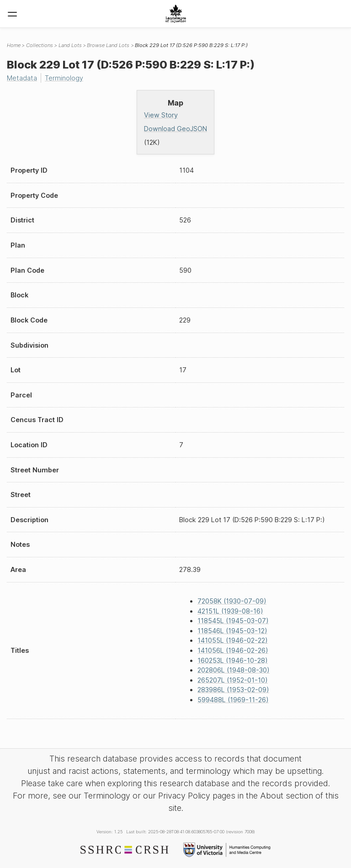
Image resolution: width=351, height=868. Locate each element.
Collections (40, 45)
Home (14, 45)
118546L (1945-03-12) (232, 631)
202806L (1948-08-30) (234, 670)
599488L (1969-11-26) (233, 700)
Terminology (64, 78)
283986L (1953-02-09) (233, 690)
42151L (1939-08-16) (230, 611)
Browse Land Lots (108, 45)
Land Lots (70, 45)
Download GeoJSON (175, 129)
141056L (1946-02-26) (233, 650)
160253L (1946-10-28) (233, 660)
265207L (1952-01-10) (233, 680)
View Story (161, 115)
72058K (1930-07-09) (232, 601)
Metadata (22, 78)
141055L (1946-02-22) (233, 640)
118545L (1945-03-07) (233, 621)
